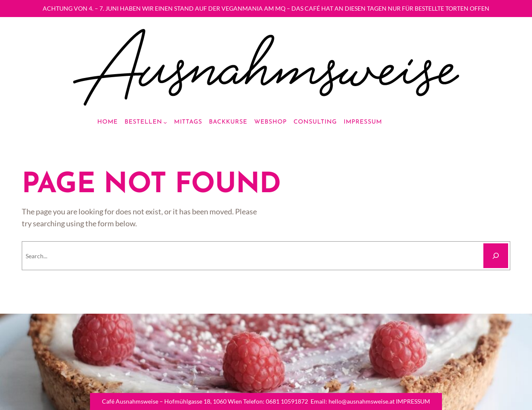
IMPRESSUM (413, 401)
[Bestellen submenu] (165, 122)
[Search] (496, 256)
